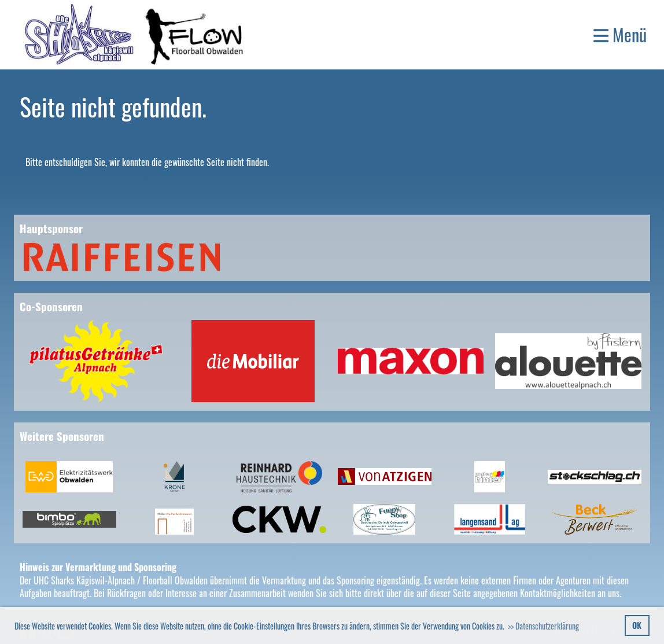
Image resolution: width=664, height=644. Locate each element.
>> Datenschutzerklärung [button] (543, 626)
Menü (620, 35)
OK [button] (637, 625)
